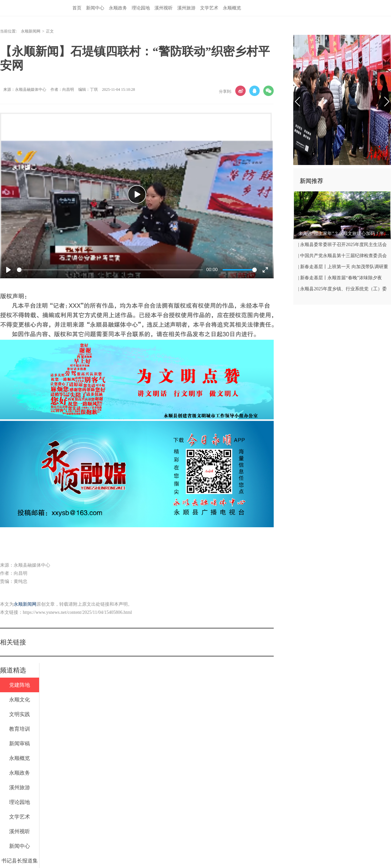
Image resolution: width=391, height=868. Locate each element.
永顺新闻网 (31, 31)
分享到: (225, 91)
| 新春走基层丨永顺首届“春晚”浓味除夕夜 (340, 278)
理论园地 (141, 8)
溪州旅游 (186, 8)
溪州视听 (164, 8)
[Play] (8, 270)
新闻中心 (95, 8)
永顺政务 (118, 8)
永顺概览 (232, 8)
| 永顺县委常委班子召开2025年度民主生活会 (342, 245)
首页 (77, 8)
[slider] (110, 270)
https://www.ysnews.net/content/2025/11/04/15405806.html (77, 612)
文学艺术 (209, 8)
